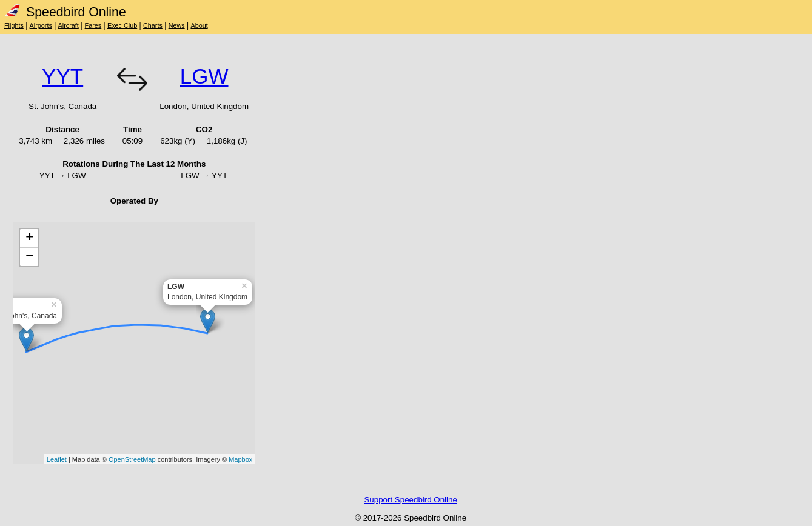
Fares (93, 25)
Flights (14, 25)
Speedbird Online (65, 12)
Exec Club (122, 25)
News (177, 25)
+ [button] (29, 238)
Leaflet (57, 459)
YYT (62, 76)
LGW (204, 76)
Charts (153, 25)
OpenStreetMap (132, 459)
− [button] (29, 257)
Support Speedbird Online (410, 500)
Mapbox (240, 459)
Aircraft (69, 25)
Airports (41, 25)
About (199, 25)
